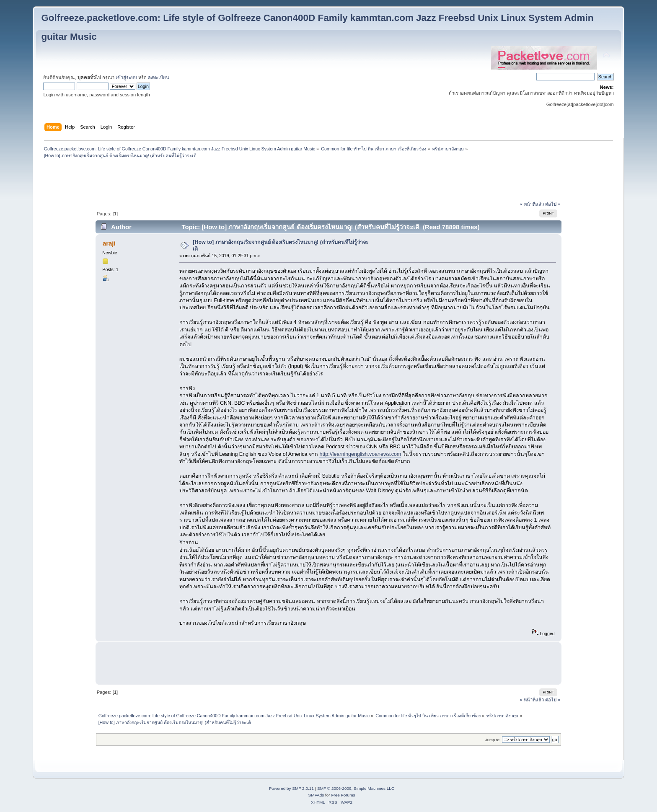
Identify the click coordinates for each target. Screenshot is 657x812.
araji (109, 243)
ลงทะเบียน (159, 78)
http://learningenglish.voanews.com (360, 454)
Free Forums (343, 795)
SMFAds (316, 795)
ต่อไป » (553, 204)
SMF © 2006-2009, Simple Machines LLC (356, 788)
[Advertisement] (328, 181)
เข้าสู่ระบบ (126, 78)
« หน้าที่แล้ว (532, 204)
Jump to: (493, 740)
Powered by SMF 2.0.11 (291, 788)
